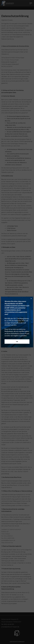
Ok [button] (17, 341)
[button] (31, 299)
